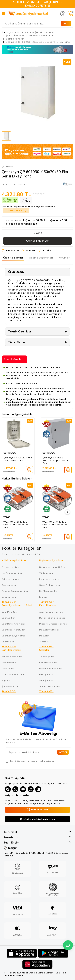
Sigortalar (6, 680)
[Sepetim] (71, 14)
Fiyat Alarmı (26, 200)
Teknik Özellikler (20, 331)
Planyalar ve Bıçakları (50, 630)
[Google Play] (53, 954)
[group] (37, 92)
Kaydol (63, 752)
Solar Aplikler (8, 618)
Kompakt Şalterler (48, 662)
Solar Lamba (8, 642)
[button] (67, 512)
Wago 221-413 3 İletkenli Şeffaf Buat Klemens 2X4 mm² (16, 525)
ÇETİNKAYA (7, 166)
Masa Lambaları (9, 597)
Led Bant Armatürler (12, 573)
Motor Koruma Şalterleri (51, 668)
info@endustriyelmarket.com (37, 819)
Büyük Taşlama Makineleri (52, 618)
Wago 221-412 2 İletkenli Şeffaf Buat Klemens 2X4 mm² (55, 525)
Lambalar (44, 597)
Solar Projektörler (10, 612)
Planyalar (44, 636)
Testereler (44, 642)
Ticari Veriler (17, 342)
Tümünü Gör (9, 602)
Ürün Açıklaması (13, 258)
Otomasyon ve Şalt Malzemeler (35, 32)
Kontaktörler (8, 668)
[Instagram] (31, 789)
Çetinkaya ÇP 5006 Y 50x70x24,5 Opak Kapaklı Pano (55, 460)
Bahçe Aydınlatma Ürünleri (53, 567)
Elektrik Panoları (15, 39)
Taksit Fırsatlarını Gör (16, 211)
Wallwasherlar (46, 573)
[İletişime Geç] (68, 945)
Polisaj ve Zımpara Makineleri (54, 624)
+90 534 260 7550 (38, 810)
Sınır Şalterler (46, 680)
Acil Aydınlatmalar (11, 579)
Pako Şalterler (46, 674)
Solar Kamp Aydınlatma (13, 636)
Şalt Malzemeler (15, 35)
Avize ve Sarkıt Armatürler (15, 591)
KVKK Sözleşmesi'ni (20, 761)
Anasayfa (7, 32)
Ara (66, 23)
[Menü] (3, 13)
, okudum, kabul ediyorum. (31, 761)
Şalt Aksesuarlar (10, 686)
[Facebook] (8, 789)
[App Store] (22, 954)
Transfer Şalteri (47, 657)
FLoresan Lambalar (11, 567)
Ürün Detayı (17, 272)
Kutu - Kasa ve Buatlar (13, 674)
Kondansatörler (9, 662)
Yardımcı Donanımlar (49, 686)
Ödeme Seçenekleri (41, 258)
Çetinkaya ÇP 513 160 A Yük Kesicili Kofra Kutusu (18, 459)
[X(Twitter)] (15, 789)
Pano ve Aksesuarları (41, 35)
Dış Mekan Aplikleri (49, 591)
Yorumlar (64, 258)
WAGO (7, 517)
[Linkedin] (38, 789)
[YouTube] (23, 789)
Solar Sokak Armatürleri (13, 630)
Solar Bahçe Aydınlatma (14, 624)
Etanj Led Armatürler (49, 579)
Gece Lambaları (9, 585)
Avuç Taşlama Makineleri (52, 612)
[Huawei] (37, 965)
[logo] (28, 14)
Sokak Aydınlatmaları (50, 585)
